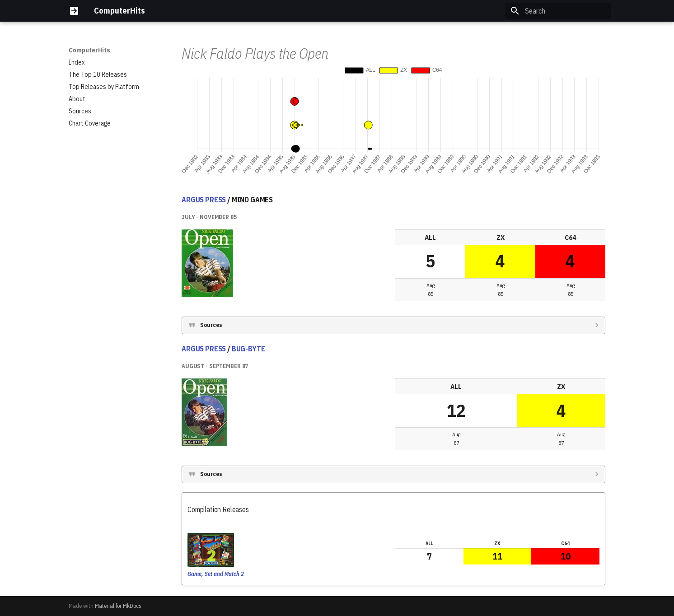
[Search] (558, 11)
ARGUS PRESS (204, 200)
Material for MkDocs (118, 606)
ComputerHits (89, 50)
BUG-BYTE (248, 349)
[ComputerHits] (74, 11)
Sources (211, 325)
